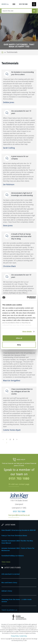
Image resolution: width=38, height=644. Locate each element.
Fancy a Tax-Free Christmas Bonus (14, 536)
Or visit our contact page (19, 484)
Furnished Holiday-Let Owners (13, 556)
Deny (19, 345)
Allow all (19, 338)
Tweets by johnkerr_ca (9, 610)
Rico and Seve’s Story (9, 583)
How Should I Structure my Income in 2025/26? (19, 530)
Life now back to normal (10, 574)
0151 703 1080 (23, 4)
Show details (27, 332)
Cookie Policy (23, 636)
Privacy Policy (15, 636)
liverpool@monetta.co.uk (19, 515)
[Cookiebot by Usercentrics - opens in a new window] (27, 298)
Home (2, 52)
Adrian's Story (7, 591)
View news (6, 562)
